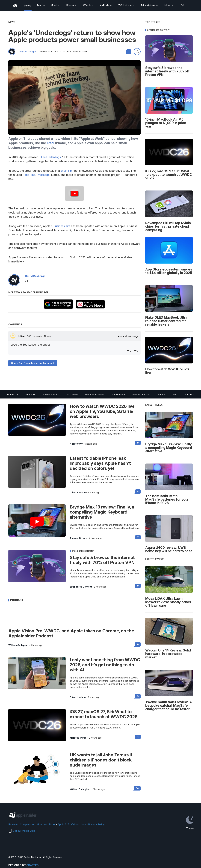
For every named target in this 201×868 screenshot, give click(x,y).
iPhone (71, 5)
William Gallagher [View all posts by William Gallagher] (18, 645)
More (169, 5)
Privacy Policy (96, 824)
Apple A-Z (63, 824)
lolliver (22, 336)
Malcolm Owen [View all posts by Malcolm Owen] (78, 738)
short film (67, 171)
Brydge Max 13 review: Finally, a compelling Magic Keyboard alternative (102, 512)
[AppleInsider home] (15, 5)
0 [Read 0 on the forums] (138, 443)
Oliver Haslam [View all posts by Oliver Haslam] (78, 493)
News (28, 6)
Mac (41, 5)
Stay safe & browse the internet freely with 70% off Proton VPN (102, 560)
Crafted (33, 865)
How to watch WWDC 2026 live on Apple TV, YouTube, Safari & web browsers (102, 411)
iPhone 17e (13, 394)
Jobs (84, 824)
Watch (88, 5)
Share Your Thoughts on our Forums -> (33, 363)
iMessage (43, 175)
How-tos (42, 824)
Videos (75, 824)
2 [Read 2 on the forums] (138, 537)
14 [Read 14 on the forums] (137, 788)
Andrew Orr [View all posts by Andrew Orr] (76, 444)
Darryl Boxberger (27, 52)
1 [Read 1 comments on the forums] (129, 52)
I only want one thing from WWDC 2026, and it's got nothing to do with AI (105, 665)
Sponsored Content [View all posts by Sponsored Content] (81, 587)
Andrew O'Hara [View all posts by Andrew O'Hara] (78, 538)
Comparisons (28, 824)
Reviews (13, 824)
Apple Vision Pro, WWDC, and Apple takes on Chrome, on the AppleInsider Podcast (71, 633)
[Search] (183, 5)
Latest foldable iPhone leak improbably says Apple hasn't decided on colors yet (100, 463)
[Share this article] (137, 52)
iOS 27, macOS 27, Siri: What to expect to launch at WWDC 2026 (104, 714)
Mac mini (189, 394)
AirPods (106, 5)
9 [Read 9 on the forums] (138, 696)
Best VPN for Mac (141, 394)
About (128, 336)
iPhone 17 (30, 394)
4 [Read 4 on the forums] (138, 492)
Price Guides (149, 5)
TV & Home (127, 5)
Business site (62, 226)
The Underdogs (51, 157)
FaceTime (29, 175)
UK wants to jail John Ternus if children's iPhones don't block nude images (101, 760)
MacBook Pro (118, 394)
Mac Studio (72, 394)
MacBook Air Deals (95, 394)
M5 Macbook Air (51, 394)
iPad (56, 5)
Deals (52, 824)
